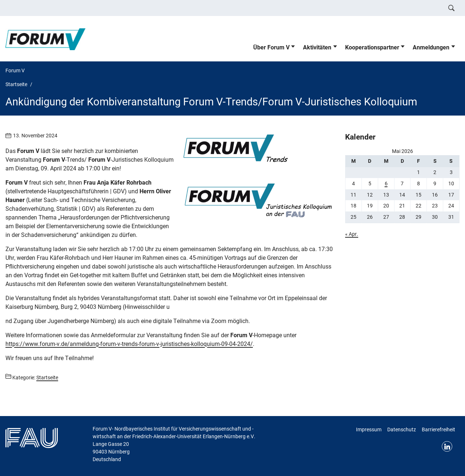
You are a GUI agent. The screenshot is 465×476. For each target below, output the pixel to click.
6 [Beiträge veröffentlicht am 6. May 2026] (386, 183)
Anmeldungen (431, 47)
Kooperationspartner (372, 47)
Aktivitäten (317, 47)
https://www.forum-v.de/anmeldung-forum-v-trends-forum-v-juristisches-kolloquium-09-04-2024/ (129, 344)
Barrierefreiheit (438, 429)
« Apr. (352, 234)
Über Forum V (271, 47)
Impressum (369, 429)
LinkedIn (447, 446)
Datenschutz (402, 429)
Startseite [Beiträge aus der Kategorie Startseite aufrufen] (47, 378)
